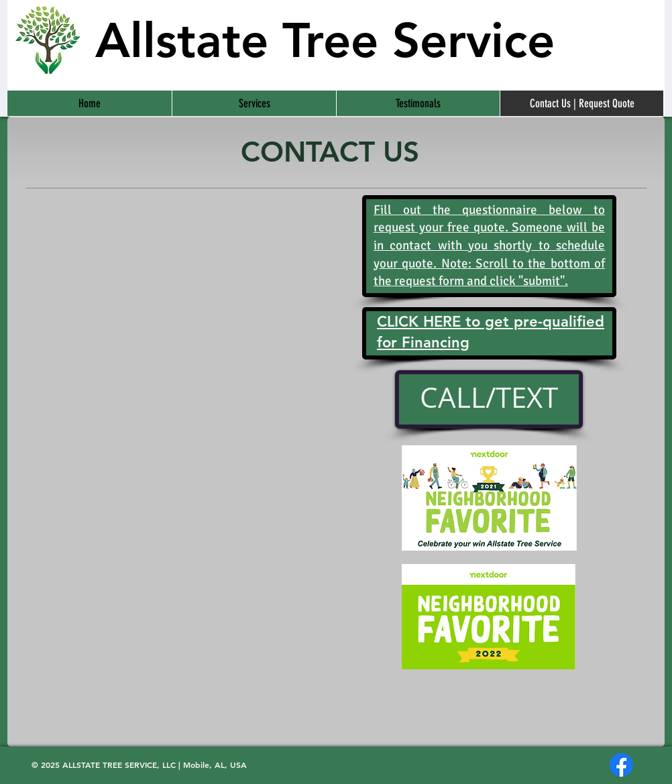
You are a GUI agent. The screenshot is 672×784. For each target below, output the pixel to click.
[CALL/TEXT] (489, 399)
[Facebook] (621, 765)
